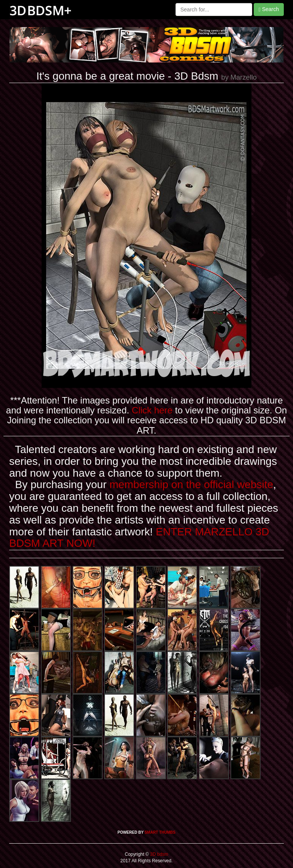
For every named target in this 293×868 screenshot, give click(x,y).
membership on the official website (191, 484)
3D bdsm (159, 854)
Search (269, 9)
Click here (152, 410)
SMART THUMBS (160, 832)
